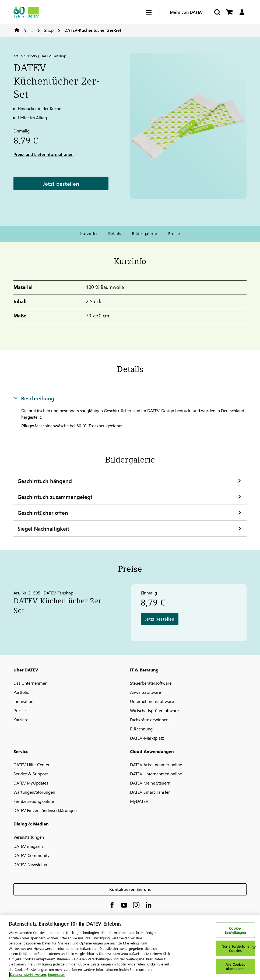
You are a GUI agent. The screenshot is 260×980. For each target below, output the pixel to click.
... (32, 30)
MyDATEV (139, 801)
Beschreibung (34, 398)
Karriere (21, 720)
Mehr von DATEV (186, 12)
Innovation (23, 701)
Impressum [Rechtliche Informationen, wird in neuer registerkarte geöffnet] (57, 977)
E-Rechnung (141, 729)
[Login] (242, 12)
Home (17, 30)
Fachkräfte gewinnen (149, 720)
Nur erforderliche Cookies (235, 951)
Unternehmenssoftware (152, 701)
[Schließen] (254, 950)
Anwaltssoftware (145, 692)
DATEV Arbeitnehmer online (156, 764)
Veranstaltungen (29, 837)
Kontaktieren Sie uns (130, 889)
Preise (174, 233)
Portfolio (21, 692)
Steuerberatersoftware (151, 683)
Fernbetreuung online (34, 801)
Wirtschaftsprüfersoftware (154, 710)
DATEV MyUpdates (31, 783)
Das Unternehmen (30, 683)
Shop (49, 30)
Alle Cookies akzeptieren (235, 969)
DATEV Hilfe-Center (31, 764)
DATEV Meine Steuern (150, 783)
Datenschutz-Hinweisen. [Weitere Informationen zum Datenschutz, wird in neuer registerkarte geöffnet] (28, 977)
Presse (20, 710)
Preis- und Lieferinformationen (43, 154)
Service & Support (31, 774)
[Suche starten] (217, 12)
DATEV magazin (28, 846)
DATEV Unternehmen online (156, 774)
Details (114, 233)
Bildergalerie (144, 233)
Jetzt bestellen (61, 183)
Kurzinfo (89, 233)
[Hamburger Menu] (153, 12)
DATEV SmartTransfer (150, 792)
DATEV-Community (31, 855)
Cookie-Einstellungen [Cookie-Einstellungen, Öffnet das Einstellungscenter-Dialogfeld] (235, 933)
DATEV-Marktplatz (147, 738)
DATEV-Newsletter (31, 864)
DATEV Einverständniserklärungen (45, 810)
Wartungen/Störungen (34, 792)
